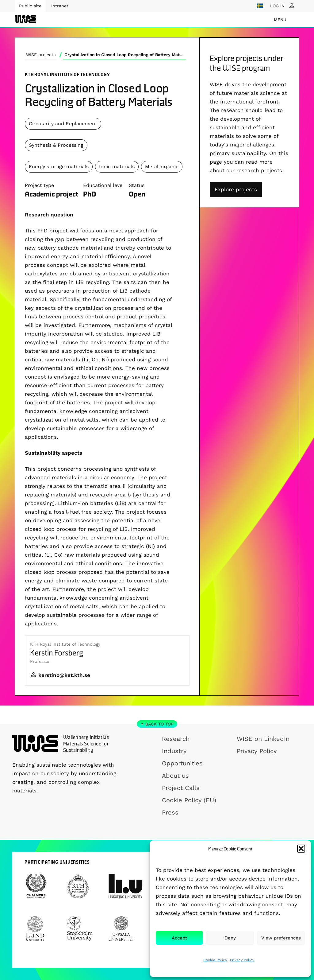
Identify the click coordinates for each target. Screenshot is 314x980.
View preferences (281, 938)
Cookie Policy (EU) (189, 800)
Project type (39, 185)
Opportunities (182, 763)
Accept (179, 938)
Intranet (60, 6)
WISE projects (41, 55)
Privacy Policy (242, 960)
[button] (301, 849)
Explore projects (236, 189)
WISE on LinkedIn (263, 739)
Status (137, 185)
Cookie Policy (215, 960)
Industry (174, 751)
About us (175, 776)
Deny (230, 938)
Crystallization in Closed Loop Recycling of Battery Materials (125, 55)
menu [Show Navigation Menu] (280, 20)
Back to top (159, 724)
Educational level (103, 185)
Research (176, 739)
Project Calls (181, 788)
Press (170, 812)
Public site (30, 6)
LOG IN (277, 6)
